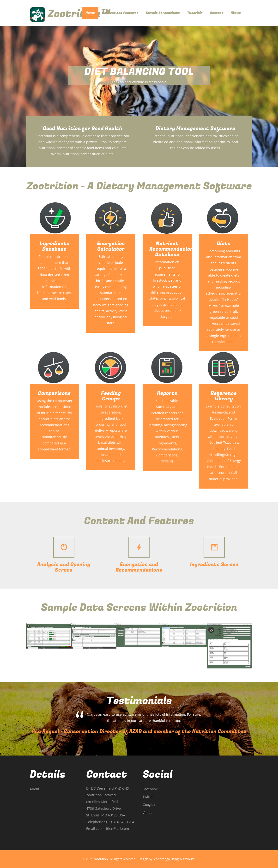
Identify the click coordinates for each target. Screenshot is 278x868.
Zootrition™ (70, 14)
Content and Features (120, 13)
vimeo (148, 813)
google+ (149, 805)
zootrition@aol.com (113, 829)
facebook (150, 789)
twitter (148, 797)
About (236, 13)
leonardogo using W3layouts (174, 859)
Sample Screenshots (163, 13)
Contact (217, 13)
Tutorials (195, 13)
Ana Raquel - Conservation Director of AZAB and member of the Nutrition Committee (139, 731)
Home (92, 13)
